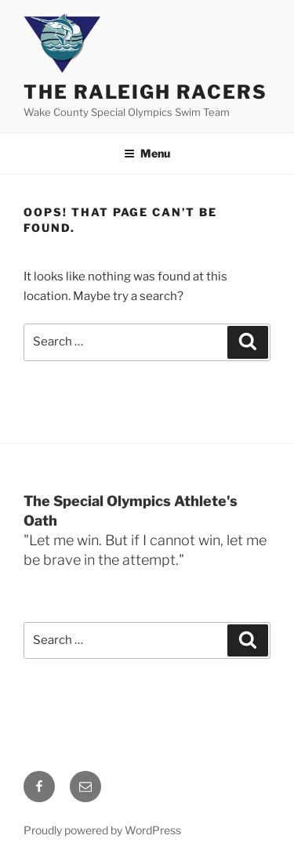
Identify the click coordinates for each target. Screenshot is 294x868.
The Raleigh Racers (145, 92)
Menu (147, 153)
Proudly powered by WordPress (102, 830)
